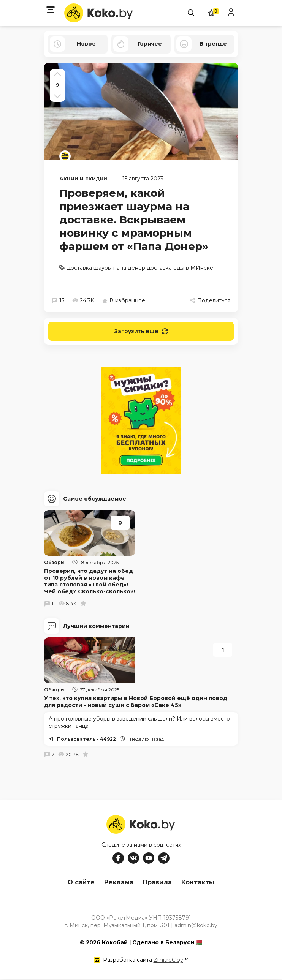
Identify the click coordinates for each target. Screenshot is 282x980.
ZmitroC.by (168, 961)
